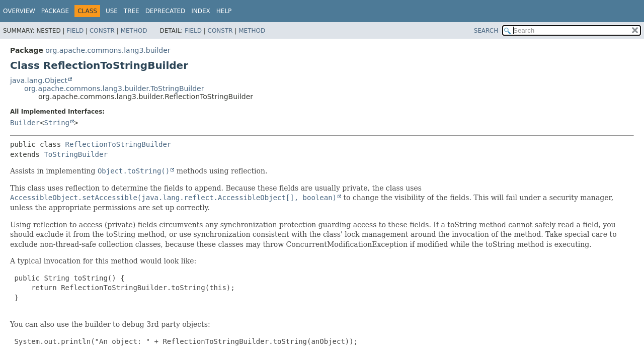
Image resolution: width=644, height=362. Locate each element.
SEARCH (486, 31)
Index (201, 11)
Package (55, 11)
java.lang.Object (39, 80)
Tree (132, 11)
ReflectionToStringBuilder (118, 144)
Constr (102, 31)
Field (75, 31)
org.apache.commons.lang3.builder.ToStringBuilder (114, 88)
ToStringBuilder (75, 154)
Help (224, 11)
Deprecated (166, 11)
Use (112, 11)
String (57, 123)
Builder (25, 123)
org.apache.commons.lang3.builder (108, 50)
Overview (19, 11)
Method (134, 31)
